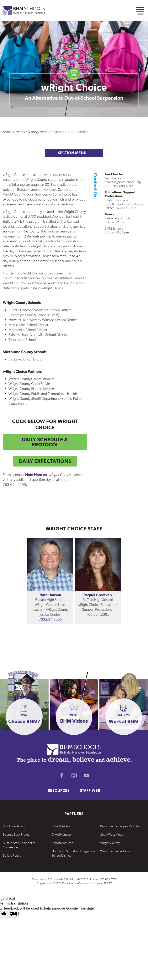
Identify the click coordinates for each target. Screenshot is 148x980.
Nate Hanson (50, 595)
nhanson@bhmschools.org (123, 182)
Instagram (74, 776)
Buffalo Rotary (12, 855)
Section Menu (74, 153)
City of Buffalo (61, 826)
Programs (57, 132)
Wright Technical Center (116, 851)
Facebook (62, 776)
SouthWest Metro (112, 835)
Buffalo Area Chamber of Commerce (19, 845)
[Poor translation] (14, 914)
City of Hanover (62, 835)
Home (7, 132)
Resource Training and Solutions (122, 826)
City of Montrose (62, 843)
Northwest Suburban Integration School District (73, 853)
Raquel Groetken (98, 595)
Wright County (110, 843)
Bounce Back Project (17, 835)
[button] (24, 717)
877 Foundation (14, 826)
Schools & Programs (31, 132)
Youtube (86, 776)
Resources (59, 790)
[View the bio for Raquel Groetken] (98, 565)
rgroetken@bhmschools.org (124, 204)
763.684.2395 (50, 619)
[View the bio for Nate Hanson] (50, 565)
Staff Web (90, 790)
